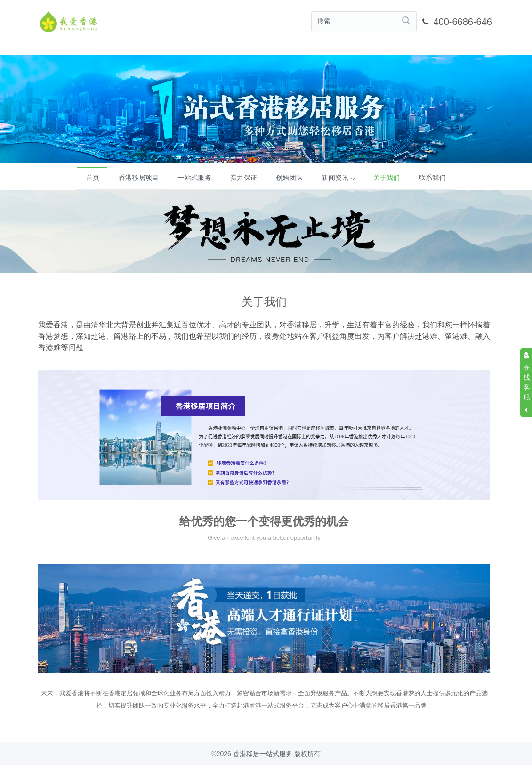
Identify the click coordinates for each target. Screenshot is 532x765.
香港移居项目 (139, 178)
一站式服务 (194, 178)
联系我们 (432, 178)
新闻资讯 (338, 178)
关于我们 (387, 178)
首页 (93, 178)
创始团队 (289, 178)
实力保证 (244, 178)
